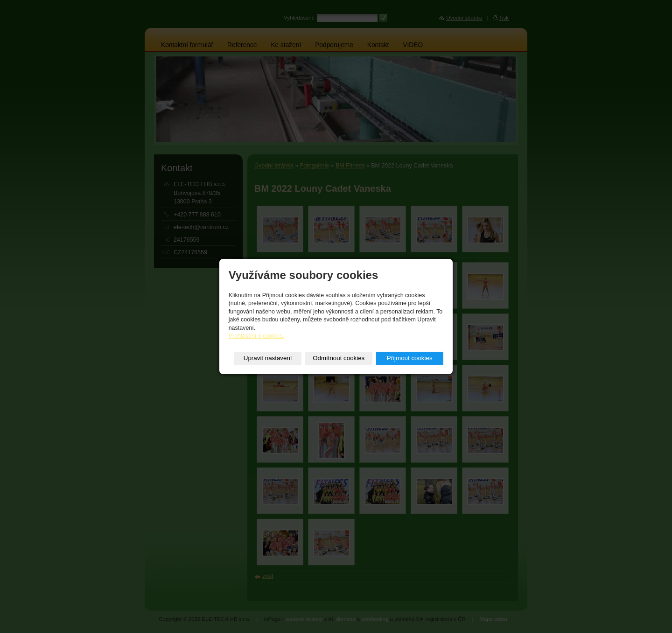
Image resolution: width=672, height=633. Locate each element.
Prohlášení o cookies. (256, 336)
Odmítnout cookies (339, 358)
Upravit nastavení (268, 358)
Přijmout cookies (410, 358)
